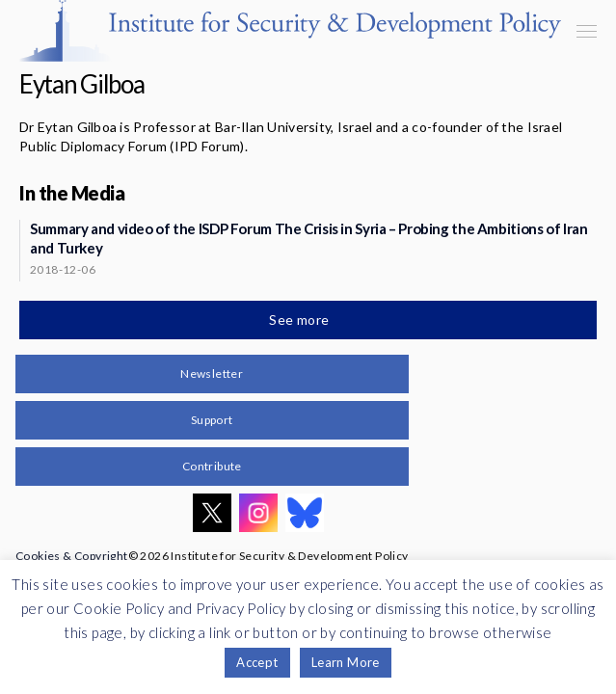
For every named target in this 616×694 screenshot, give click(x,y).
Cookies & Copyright (72, 556)
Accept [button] (257, 662)
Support (212, 420)
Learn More (346, 662)
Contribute (212, 466)
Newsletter (212, 374)
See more (301, 320)
